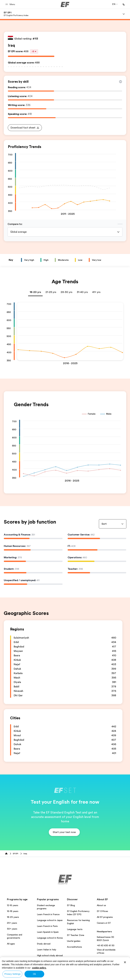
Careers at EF (104, 923)
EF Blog (71, 905)
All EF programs (105, 917)
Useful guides (74, 941)
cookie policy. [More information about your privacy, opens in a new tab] (39, 968)
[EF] (65, 4)
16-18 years (13, 911)
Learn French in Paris (47, 926)
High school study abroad (50, 955)
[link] (16, 14)
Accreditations (74, 947)
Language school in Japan (50, 920)
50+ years (12, 929)
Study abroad (44, 944)
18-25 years (13, 917)
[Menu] (124, 14)
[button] (11, 4)
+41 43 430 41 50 (106, 945)
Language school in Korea (50, 938)
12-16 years (13, 905)
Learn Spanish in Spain (48, 932)
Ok (34, 974)
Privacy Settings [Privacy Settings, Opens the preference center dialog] (13, 974)
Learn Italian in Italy (47, 950)
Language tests (75, 929)
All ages (11, 944)
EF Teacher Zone (76, 935)
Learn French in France (48, 914)
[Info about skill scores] (121, 82)
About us (101, 905)
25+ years (12, 923)
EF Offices (102, 911)
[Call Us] (124, 4)
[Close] (125, 962)
